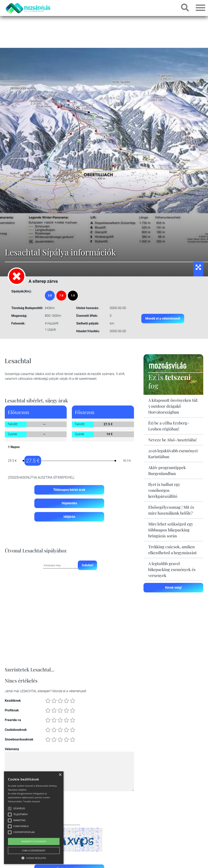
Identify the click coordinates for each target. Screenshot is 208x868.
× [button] (60, 775)
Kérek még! (173, 588)
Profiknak (12, 710)
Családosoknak (16, 730)
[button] (34, 857)
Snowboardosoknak (19, 739)
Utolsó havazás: (88, 308)
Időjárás (69, 517)
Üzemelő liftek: (87, 316)
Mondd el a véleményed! (163, 318)
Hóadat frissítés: (88, 331)
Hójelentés (69, 503)
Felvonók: (18, 323)
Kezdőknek (13, 701)
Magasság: (19, 316)
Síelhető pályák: (88, 323)
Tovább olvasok (31, 801)
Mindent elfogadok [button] (34, 841)
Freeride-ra (13, 720)
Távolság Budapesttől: (27, 308)
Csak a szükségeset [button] (34, 850)
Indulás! (87, 565)
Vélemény (12, 749)
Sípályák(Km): (22, 291)
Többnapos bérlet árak (69, 490)
